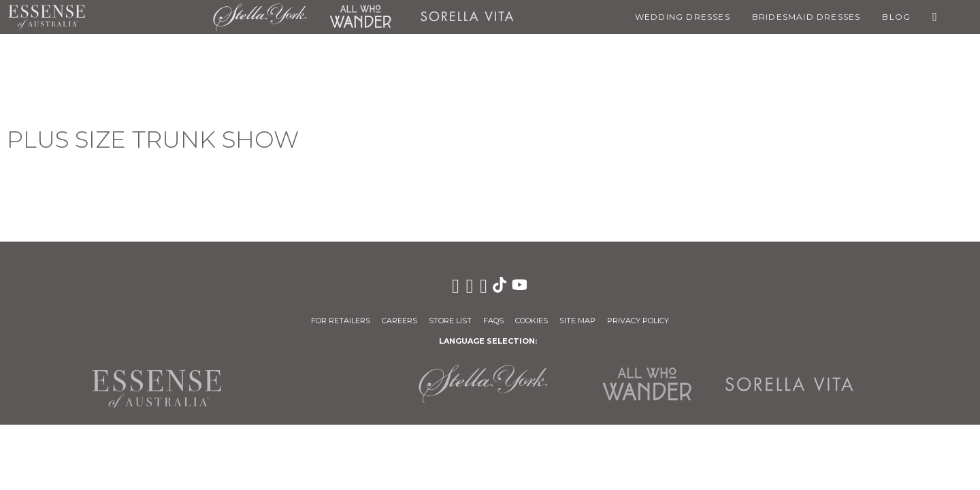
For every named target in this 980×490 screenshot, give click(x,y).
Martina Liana (149, 17)
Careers (399, 321)
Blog (896, 17)
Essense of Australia (47, 17)
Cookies (532, 321)
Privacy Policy (638, 321)
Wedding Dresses (683, 17)
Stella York (260, 17)
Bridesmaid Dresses (806, 17)
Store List (450, 321)
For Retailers (341, 321)
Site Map (577, 321)
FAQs (493, 321)
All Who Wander (360, 17)
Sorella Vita (467, 17)
